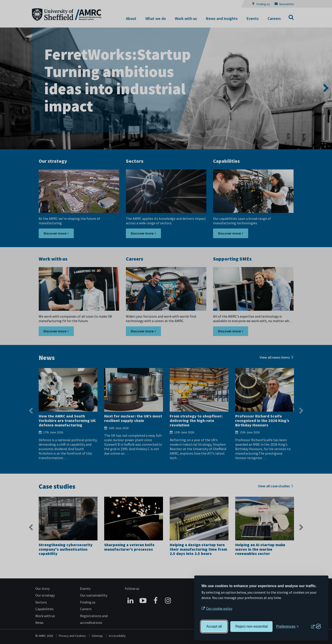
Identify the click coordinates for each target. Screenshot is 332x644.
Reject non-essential (251, 626)
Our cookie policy (219, 608)
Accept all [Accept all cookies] (214, 626)
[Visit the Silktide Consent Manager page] (316, 627)
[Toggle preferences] (287, 627)
